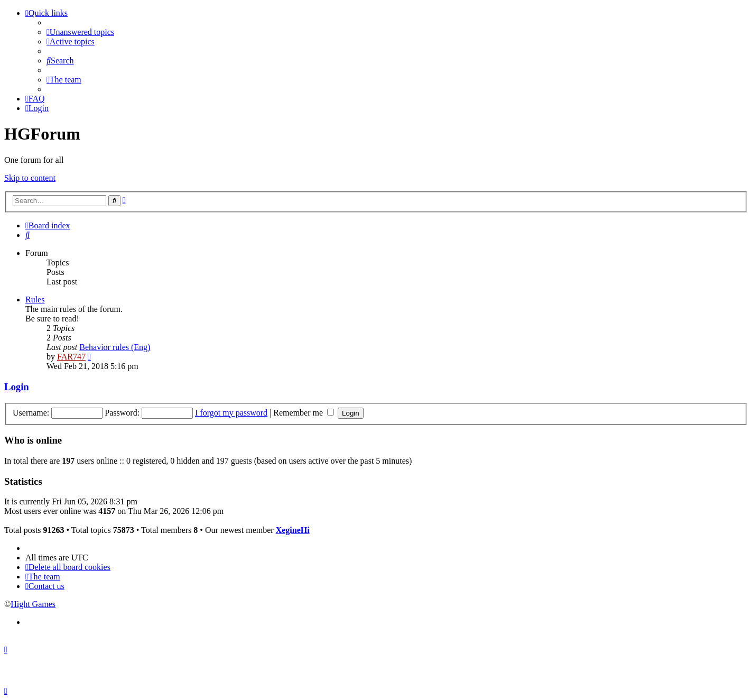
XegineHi (293, 530)
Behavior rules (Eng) (115, 347)
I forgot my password (231, 413)
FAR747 (71, 357)
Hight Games (33, 604)
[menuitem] (80, 32)
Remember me (304, 413)
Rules (35, 300)
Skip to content (30, 178)
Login (17, 387)
